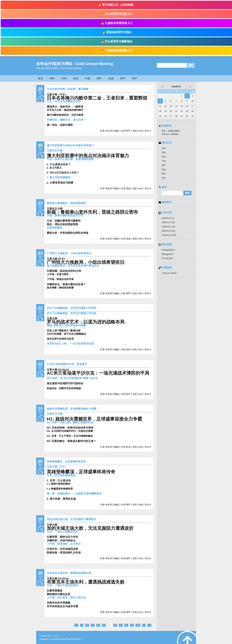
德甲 (99, 78)
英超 (111, 78)
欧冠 (76, 78)
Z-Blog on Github (169, 273)
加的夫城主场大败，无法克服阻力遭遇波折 (72, 519)
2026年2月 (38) (168, 231)
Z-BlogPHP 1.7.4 (58, 636)
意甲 (135, 78)
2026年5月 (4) (168, 218)
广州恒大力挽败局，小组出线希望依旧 (69, 253)
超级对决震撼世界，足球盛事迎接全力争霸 (72, 409)
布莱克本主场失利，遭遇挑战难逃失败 (69, 573)
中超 (88, 78)
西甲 (123, 78)
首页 (40, 78)
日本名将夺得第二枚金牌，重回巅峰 (68, 89)
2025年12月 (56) (169, 235)
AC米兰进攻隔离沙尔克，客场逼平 (67, 364)
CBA (64, 78)
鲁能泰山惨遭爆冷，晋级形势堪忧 (66, 203)
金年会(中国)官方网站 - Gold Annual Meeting (75, 64)
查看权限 (174, 134)
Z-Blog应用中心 (168, 250)
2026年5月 (176, 87)
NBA (52, 78)
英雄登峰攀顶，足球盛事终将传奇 (66, 462)
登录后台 (166, 134)
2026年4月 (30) (168, 222)
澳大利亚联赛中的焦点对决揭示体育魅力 (70, 145)
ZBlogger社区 (168, 254)
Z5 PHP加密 (167, 258)
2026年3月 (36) (168, 227)
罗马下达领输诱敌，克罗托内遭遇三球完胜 (72, 308)
